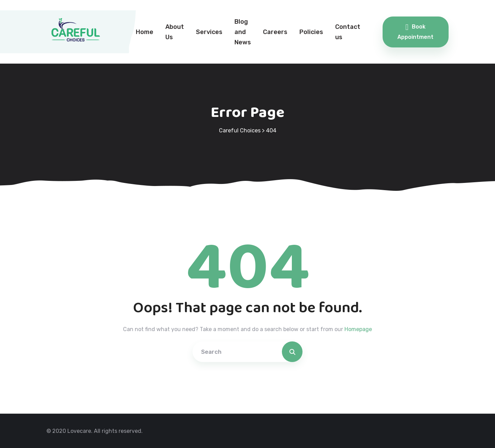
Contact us (348, 32)
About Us (175, 32)
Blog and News (243, 32)
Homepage (358, 329)
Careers (275, 32)
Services (209, 32)
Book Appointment (415, 32)
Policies (311, 32)
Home (145, 32)
